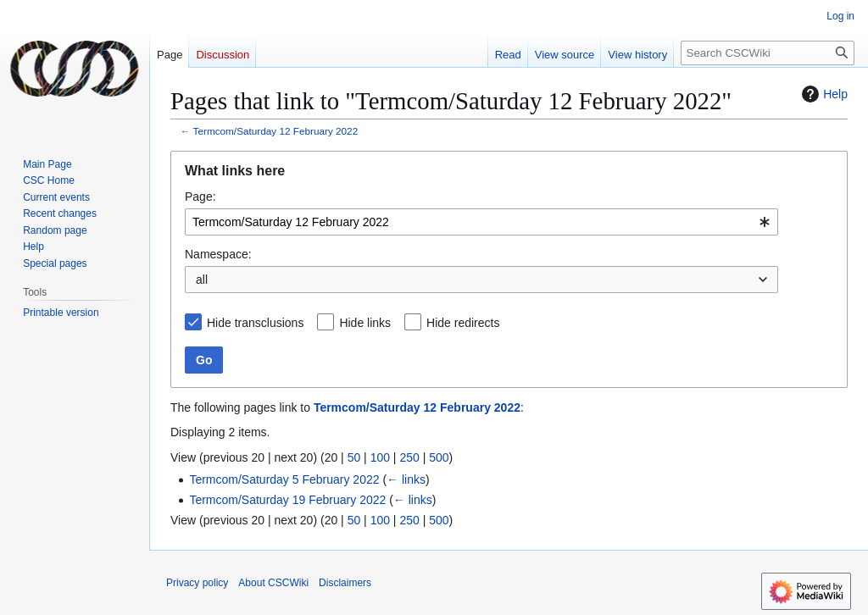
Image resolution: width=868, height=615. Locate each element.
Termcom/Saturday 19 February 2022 (287, 500)
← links (406, 479)
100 (380, 457)
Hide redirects (463, 323)
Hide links (365, 323)
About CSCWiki (273, 583)
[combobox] (481, 222)
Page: (200, 197)
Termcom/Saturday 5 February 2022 (284, 479)
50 (354, 457)
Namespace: (218, 254)
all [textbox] (202, 280)
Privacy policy (197, 583)
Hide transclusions (255, 323)
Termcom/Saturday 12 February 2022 (276, 131)
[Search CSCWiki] (768, 53)
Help (823, 94)
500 (439, 457)
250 (409, 457)
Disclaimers (345, 583)
